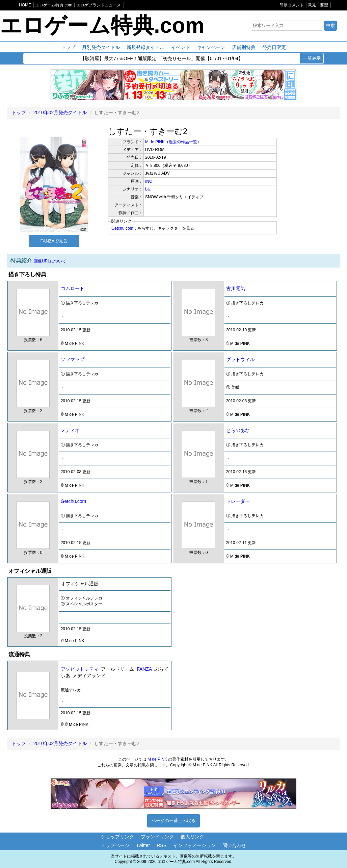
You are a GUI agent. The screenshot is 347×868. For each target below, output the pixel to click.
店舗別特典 (244, 47)
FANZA (144, 669)
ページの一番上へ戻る (173, 821)
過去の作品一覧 (183, 142)
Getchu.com (122, 228)
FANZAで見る (54, 241)
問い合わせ (234, 845)
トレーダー (238, 501)
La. (148, 189)
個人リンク (192, 837)
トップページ (115, 845)
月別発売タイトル (101, 47)
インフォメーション (194, 845)
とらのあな (238, 430)
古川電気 (236, 288)
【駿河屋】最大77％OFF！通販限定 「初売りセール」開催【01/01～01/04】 (162, 59)
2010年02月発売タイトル (60, 112)
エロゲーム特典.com (102, 25)
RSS (162, 845)
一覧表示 (312, 58)
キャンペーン (211, 47)
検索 (330, 25)
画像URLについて (50, 261)
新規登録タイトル (145, 47)
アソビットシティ (80, 669)
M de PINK (155, 142)
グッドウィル (240, 359)
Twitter (143, 845)
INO (149, 181)
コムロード (73, 288)
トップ (68, 47)
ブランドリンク (157, 837)
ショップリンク (117, 837)
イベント (181, 47)
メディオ (70, 430)
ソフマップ (73, 359)
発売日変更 (274, 47)
